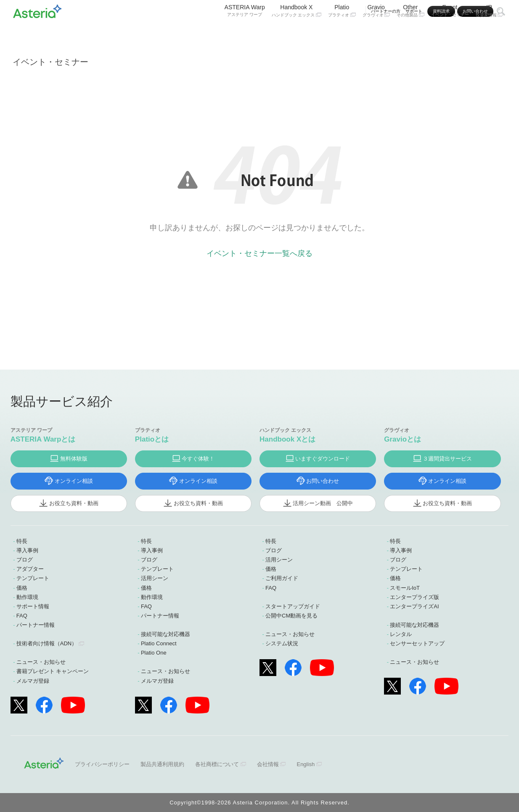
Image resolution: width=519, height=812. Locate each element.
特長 (22, 541)
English (306, 764)
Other (410, 33)
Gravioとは (402, 439)
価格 (22, 588)
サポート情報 (33, 606)
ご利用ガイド (282, 578)
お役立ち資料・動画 (74, 503)
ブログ (25, 560)
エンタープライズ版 (414, 597)
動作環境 (27, 597)
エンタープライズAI (414, 606)
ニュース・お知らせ (41, 662)
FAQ (22, 616)
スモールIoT (405, 588)
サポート (414, 11)
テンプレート (33, 578)
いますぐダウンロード (323, 459)
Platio (342, 33)
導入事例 (27, 550)
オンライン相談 (74, 481)
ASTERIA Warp (245, 32)
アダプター (30, 569)
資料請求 (441, 11)
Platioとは (152, 439)
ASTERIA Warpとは (43, 439)
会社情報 (268, 764)
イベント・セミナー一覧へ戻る (259, 253)
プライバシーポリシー (102, 764)
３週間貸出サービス (447, 459)
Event (450, 32)
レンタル (401, 634)
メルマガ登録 (33, 681)
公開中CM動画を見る (291, 616)
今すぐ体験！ (198, 459)
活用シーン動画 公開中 (323, 503)
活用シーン (155, 578)
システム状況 (282, 643)
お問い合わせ (475, 11)
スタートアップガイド (293, 606)
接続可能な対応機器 (165, 634)
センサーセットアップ (417, 643)
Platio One (154, 653)
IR (490, 33)
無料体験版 (74, 459)
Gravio (376, 33)
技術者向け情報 (47, 643)
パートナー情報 (36, 625)
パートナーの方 (386, 11)
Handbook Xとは (287, 439)
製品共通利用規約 (162, 764)
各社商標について (217, 764)
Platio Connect (159, 643)
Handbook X (297, 33)
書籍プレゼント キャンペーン (53, 671)
